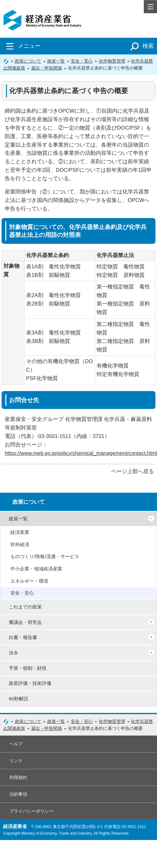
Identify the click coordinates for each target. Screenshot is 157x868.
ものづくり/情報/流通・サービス (45, 556)
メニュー (22, 46)
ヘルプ (16, 744)
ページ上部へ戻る (132, 471)
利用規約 (18, 777)
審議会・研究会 (25, 622)
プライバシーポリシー (31, 811)
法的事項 (18, 794)
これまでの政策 (25, 607)
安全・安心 (82, 61)
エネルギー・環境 (29, 581)
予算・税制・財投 (28, 668)
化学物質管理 (112, 61)
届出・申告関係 (47, 68)
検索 (141, 46)
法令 (14, 653)
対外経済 (20, 544)
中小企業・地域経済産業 (36, 569)
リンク (16, 761)
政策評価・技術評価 (30, 683)
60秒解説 (19, 699)
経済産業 (20, 532)
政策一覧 (56, 61)
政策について (28, 61)
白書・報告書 (23, 637)
